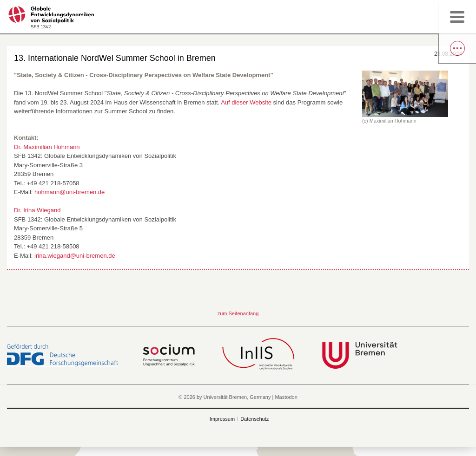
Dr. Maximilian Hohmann (47, 147)
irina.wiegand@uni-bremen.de (75, 256)
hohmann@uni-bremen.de (69, 192)
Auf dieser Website (246, 102)
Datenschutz (255, 419)
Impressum (222, 419)
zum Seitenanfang (238, 313)
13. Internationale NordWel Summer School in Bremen (115, 58)
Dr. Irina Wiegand (37, 210)
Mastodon (286, 397)
